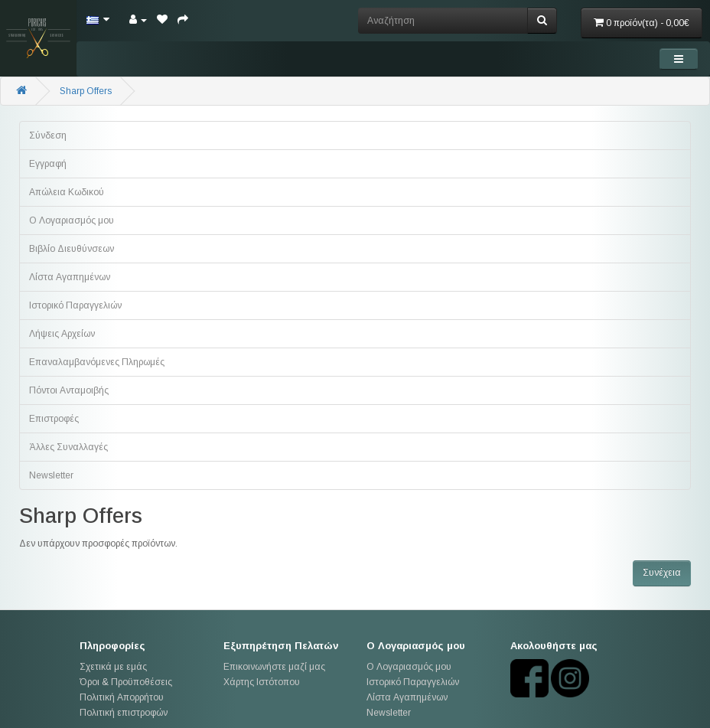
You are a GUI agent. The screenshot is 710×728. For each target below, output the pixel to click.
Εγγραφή (48, 164)
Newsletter (51, 475)
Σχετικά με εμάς (113, 667)
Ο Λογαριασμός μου (72, 220)
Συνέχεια (662, 573)
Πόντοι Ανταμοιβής (69, 390)
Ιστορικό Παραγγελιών (75, 305)
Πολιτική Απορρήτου (122, 697)
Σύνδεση (48, 135)
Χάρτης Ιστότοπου (262, 682)
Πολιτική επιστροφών (124, 713)
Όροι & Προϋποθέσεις (126, 682)
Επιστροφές (54, 419)
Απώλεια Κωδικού (67, 192)
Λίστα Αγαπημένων (70, 277)
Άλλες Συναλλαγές (68, 447)
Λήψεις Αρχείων (62, 334)
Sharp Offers (86, 91)
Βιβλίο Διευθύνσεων (72, 249)
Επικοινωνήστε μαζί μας (274, 667)
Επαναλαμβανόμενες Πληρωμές (97, 362)
